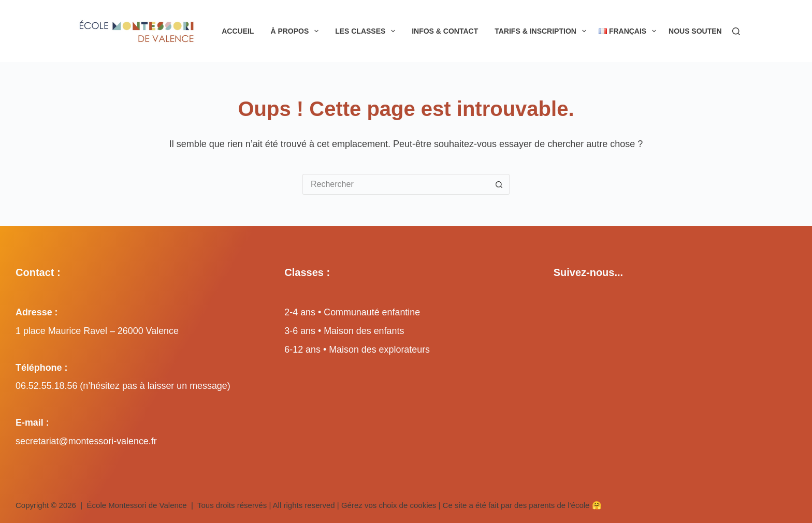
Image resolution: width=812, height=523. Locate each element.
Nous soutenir (706, 31)
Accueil (238, 31)
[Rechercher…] (396, 184)
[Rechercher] (736, 31)
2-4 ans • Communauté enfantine (352, 312)
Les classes (367, 31)
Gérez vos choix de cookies (389, 505)
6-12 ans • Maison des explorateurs (357, 350)
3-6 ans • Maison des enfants (344, 331)
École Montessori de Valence (137, 505)
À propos (296, 31)
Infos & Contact (445, 31)
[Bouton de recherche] (499, 184)
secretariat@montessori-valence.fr (86, 441)
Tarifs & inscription (542, 31)
